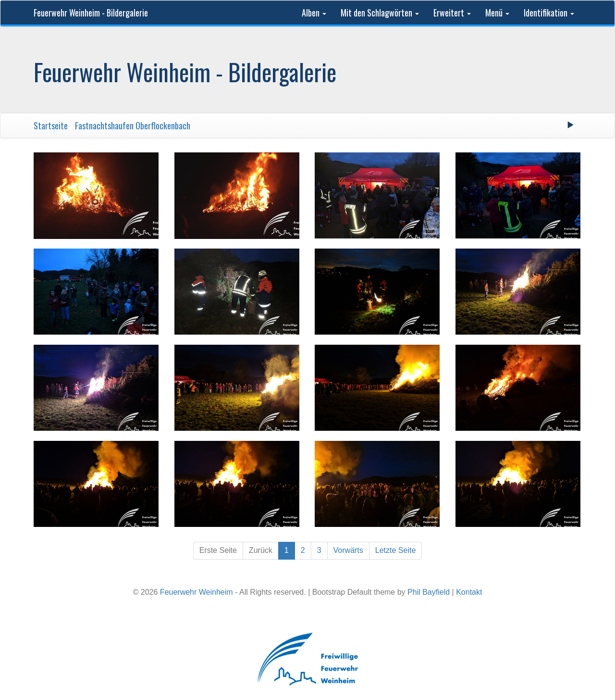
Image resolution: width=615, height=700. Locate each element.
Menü (497, 12)
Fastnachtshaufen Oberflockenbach (133, 125)
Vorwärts (348, 550)
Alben (314, 12)
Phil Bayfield (429, 592)
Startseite (51, 125)
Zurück (261, 550)
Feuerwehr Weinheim (197, 592)
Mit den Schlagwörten (380, 12)
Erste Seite (218, 550)
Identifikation (549, 12)
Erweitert (452, 12)
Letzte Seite (396, 550)
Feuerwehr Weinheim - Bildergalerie (91, 12)
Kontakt (469, 592)
